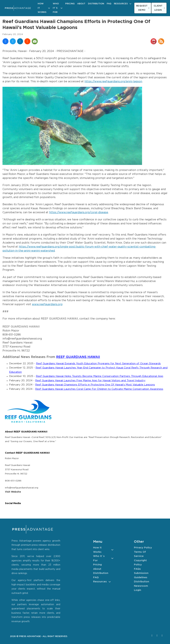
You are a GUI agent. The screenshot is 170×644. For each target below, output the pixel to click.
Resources (121, 4)
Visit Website (13, 492)
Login (138, 590)
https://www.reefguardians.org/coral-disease (79, 212)
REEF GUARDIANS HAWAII (78, 357)
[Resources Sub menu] (130, 4)
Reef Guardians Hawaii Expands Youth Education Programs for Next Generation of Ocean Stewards (98, 364)
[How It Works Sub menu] (49, 8)
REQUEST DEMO (143, 8)
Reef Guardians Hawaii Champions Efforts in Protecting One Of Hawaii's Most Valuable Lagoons (95, 385)
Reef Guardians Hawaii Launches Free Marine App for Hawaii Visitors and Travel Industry (90, 381)
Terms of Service (140, 554)
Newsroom (141, 586)
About (81, 4)
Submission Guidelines (141, 575)
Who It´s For (56, 8)
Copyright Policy (140, 563)
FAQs (137, 569)
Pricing (70, 4)
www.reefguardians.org (47, 304)
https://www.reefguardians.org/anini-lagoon (113, 82)
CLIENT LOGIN (159, 8)
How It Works (42, 8)
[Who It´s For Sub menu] (62, 8)
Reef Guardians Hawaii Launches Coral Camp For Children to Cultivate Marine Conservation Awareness (99, 389)
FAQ (109, 4)
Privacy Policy (143, 548)
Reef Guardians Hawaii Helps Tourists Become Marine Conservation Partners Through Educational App (100, 376)
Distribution (96, 4)
